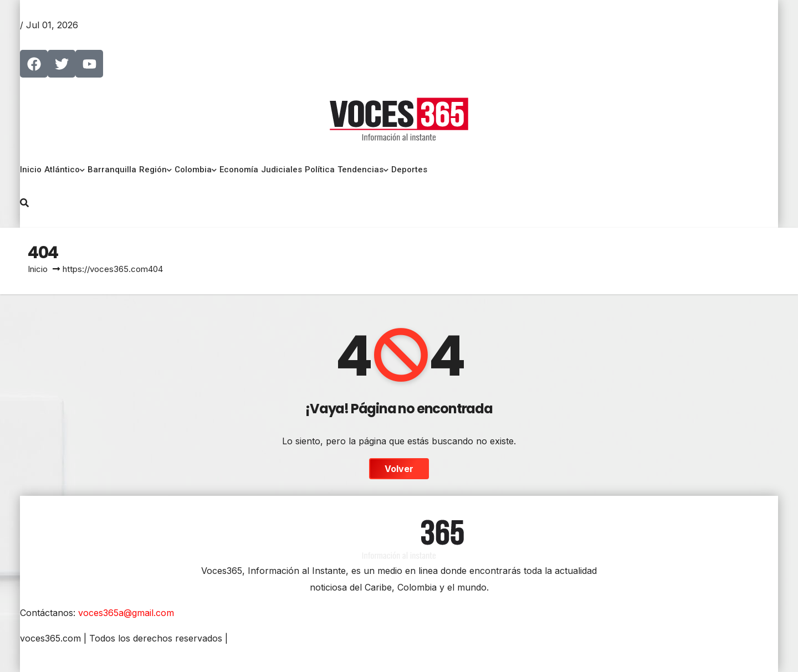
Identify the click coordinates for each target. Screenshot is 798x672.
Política (320, 170)
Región (155, 170)
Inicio (31, 170)
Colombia (196, 170)
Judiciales (282, 170)
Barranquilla (112, 170)
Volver (399, 469)
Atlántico (65, 170)
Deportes (409, 170)
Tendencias (363, 170)
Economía (239, 170)
